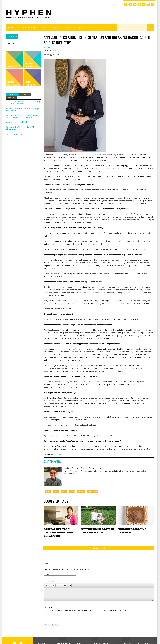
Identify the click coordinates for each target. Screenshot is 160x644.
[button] (47, 586)
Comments (99, 548)
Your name (48, 556)
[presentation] (63, 617)
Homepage (48, 574)
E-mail (46, 564)
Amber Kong (52, 462)
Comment (48, 582)
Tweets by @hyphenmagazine (16, 135)
